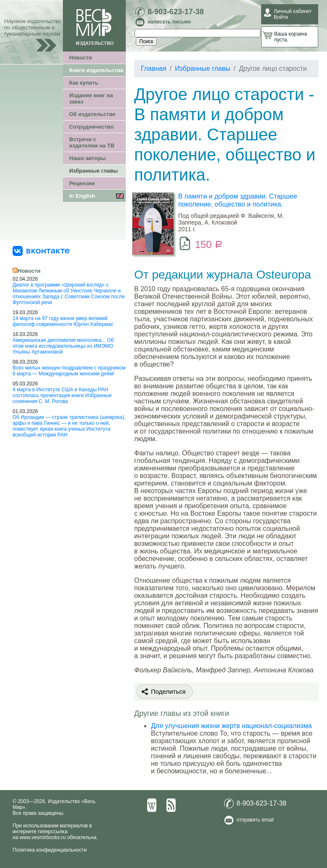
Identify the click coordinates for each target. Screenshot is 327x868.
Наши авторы (87, 158)
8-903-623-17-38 (176, 12)
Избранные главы (93, 171)
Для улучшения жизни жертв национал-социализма (231, 726)
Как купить (84, 83)
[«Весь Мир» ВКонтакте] (41, 251)
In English (82, 196)
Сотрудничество (91, 127)
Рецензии (82, 183)
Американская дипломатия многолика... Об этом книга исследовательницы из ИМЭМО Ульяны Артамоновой (63, 346)
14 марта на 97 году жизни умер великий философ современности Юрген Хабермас (63, 321)
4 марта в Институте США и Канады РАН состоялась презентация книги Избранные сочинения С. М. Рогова (62, 395)
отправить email (255, 820)
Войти (281, 17)
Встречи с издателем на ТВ (92, 142)
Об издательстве (92, 114)
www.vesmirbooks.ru (43, 837)
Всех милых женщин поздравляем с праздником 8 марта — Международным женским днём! (69, 371)
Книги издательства (96, 70)
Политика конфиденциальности (50, 850)
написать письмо (169, 22)
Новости (81, 58)
